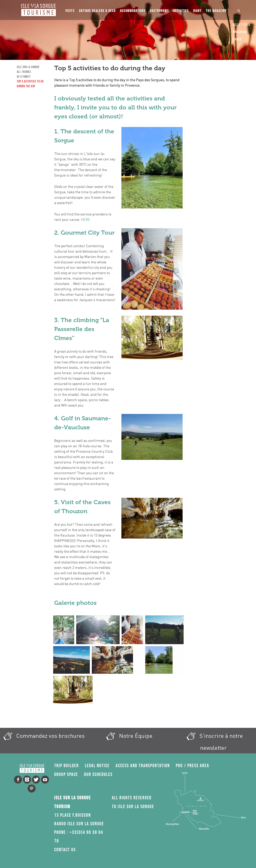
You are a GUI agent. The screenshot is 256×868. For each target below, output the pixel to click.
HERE (85, 219)
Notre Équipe (128, 736)
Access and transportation (143, 766)
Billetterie (242, 25)
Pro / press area (192, 766)
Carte (237, 39)
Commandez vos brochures (43, 736)
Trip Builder (66, 766)
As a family (24, 77)
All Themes (24, 72)
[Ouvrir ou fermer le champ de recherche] (239, 10)
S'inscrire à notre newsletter (213, 740)
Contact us (65, 850)
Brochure (240, 32)
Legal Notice (97, 766)
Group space (66, 774)
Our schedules (98, 774)
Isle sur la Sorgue (28, 67)
